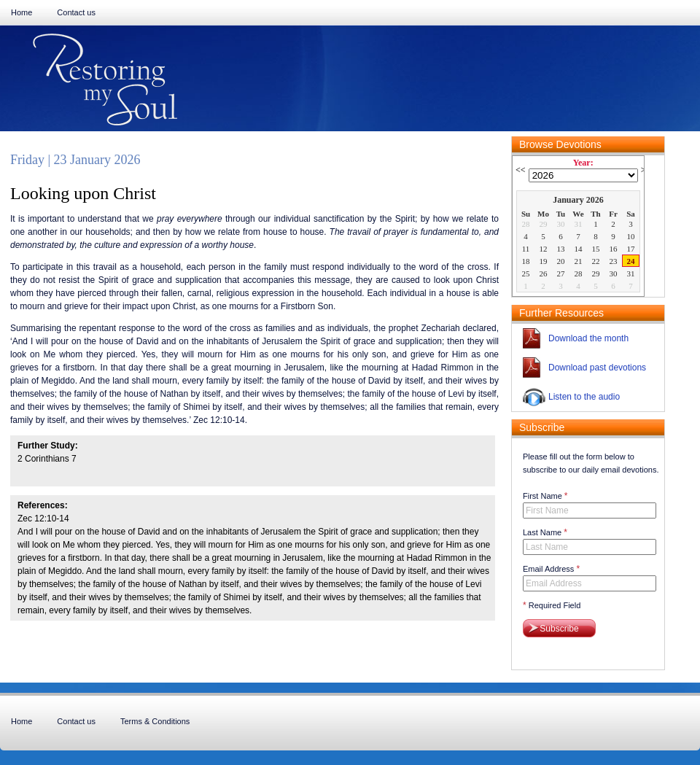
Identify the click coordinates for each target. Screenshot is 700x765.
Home (22, 12)
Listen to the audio (584, 397)
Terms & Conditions (155, 721)
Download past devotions (597, 368)
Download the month (588, 338)
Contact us (76, 12)
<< (521, 170)
